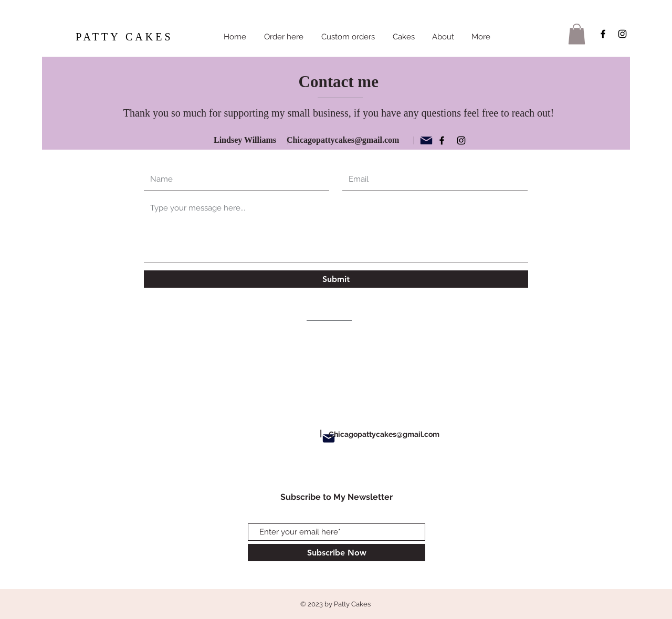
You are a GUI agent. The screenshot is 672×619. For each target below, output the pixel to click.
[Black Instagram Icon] (622, 34)
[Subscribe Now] (337, 553)
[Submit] (336, 279)
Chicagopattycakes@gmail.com (343, 140)
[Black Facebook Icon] (603, 34)
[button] (577, 34)
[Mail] (426, 140)
